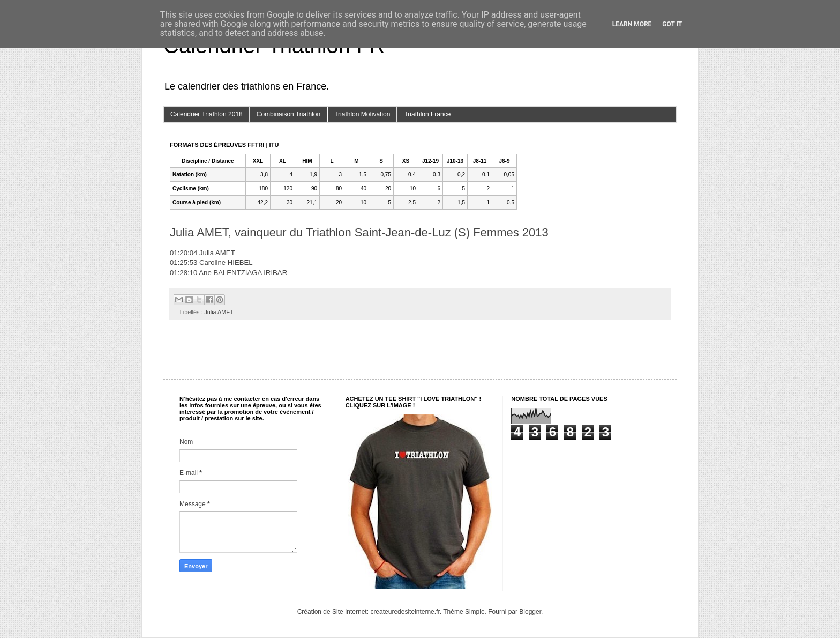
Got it (672, 24)
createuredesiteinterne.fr (405, 612)
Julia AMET (219, 312)
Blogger (530, 612)
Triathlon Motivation (362, 114)
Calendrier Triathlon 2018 (207, 114)
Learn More (632, 24)
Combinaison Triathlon (288, 114)
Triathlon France (427, 114)
